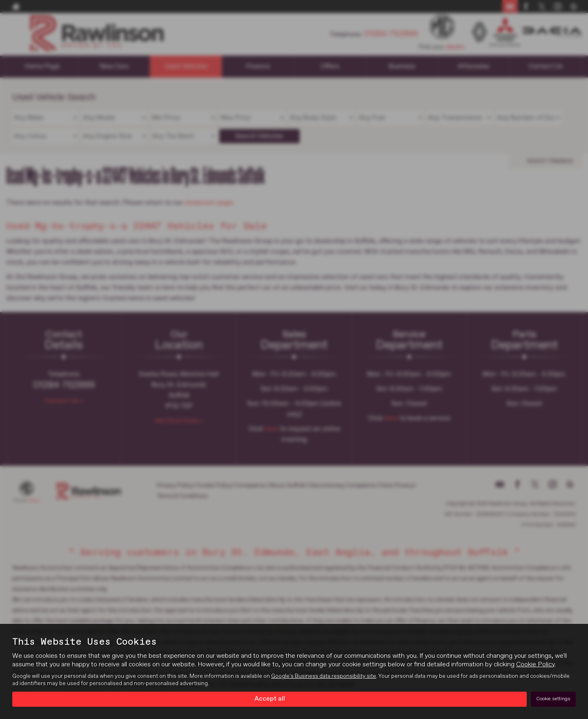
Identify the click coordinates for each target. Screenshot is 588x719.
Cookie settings (553, 699)
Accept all (270, 699)
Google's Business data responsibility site (324, 677)
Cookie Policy (535, 665)
